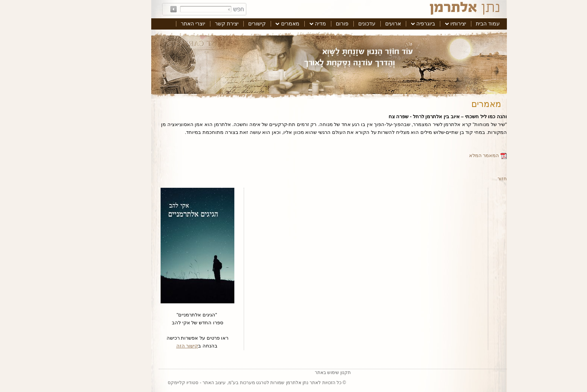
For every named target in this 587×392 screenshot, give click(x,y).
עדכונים (331, 24)
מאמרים (255, 24)
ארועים (358, 24)
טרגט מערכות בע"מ (212, 383)
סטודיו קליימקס (147, 383)
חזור (467, 179)
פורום (307, 24)
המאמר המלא (452, 155)
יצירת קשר (191, 24)
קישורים (221, 24)
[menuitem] (452, 24)
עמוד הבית (452, 24)
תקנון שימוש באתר (297, 373)
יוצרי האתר (157, 24)
